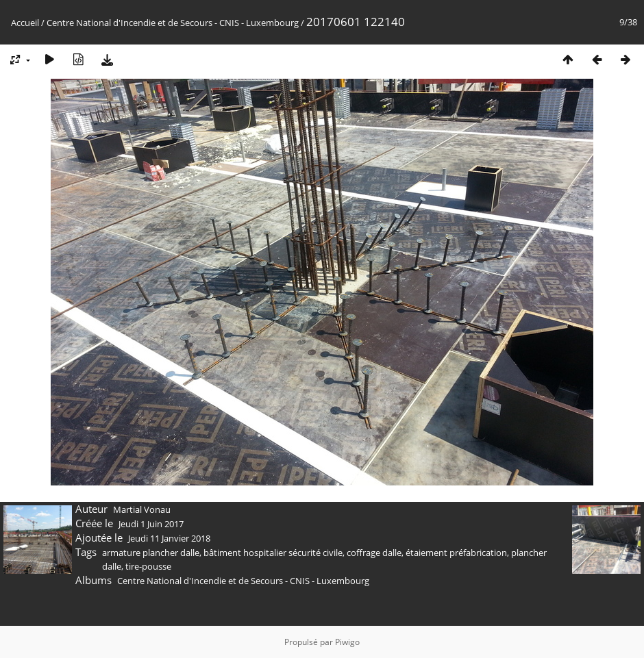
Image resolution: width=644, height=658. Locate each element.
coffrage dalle (374, 553)
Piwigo (347, 642)
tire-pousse (148, 566)
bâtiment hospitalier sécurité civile (273, 553)
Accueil (25, 23)
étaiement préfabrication (456, 553)
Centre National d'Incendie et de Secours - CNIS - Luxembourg (173, 23)
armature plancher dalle (151, 553)
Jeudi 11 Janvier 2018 (169, 538)
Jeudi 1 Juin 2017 (151, 524)
